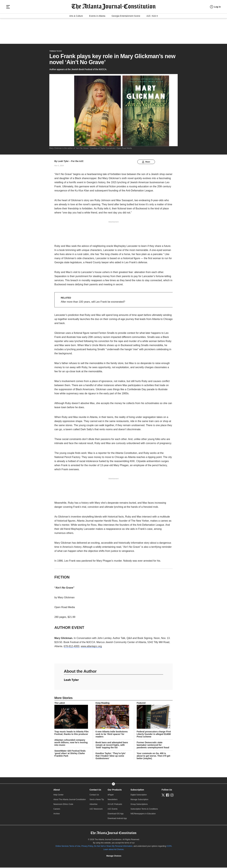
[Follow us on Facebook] (168, 796)
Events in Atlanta (97, 40)
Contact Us (95, 791)
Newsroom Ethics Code (63, 805)
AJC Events (113, 810)
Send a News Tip (97, 800)
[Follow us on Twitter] (163, 796)
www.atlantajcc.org (91, 647)
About (57, 791)
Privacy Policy (87, 847)
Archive (57, 815)
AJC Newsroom (96, 810)
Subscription (137, 791)
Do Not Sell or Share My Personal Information (113, 847)
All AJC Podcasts (115, 805)
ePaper (111, 796)
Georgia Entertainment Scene (126, 40)
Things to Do (56, 49)
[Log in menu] (215, 27)
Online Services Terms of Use (68, 847)
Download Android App (117, 819)
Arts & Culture (76, 40)
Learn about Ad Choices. (114, 851)
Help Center (58, 796)
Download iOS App (116, 815)
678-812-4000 (72, 647)
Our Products (115, 791)
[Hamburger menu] (8, 27)
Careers (57, 810)
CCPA (169, 847)
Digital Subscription (139, 796)
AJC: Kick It (152, 40)
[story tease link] (72, 718)
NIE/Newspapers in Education (143, 815)
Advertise (93, 805)
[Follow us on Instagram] (172, 796)
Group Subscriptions (139, 805)
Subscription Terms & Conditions (144, 810)
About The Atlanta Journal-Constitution (70, 800)
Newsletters (113, 800)
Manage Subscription (139, 800)
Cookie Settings (114, 857)
